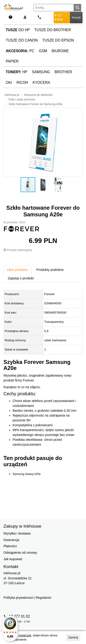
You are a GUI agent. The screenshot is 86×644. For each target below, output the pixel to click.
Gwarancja (11, 540)
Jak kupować (13, 559)
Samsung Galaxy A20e (27, 474)
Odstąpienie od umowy (20, 553)
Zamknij (73, 638)
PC (20, 51)
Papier (12, 61)
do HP (18, 30)
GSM (43, 51)
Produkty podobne (50, 270)
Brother (63, 72)
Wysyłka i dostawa (17, 533)
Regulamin (43, 598)
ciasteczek (25, 635)
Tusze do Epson (58, 40)
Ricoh (22, 83)
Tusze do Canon (22, 40)
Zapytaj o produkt (21, 278)
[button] (43, 142)
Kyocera (41, 83)
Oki (9, 83)
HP (17, 72)
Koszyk (76, 18)
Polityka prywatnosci (18, 598)
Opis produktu (18, 270)
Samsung (41, 72)
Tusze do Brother (53, 30)
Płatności (10, 546)
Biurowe (60, 51)
